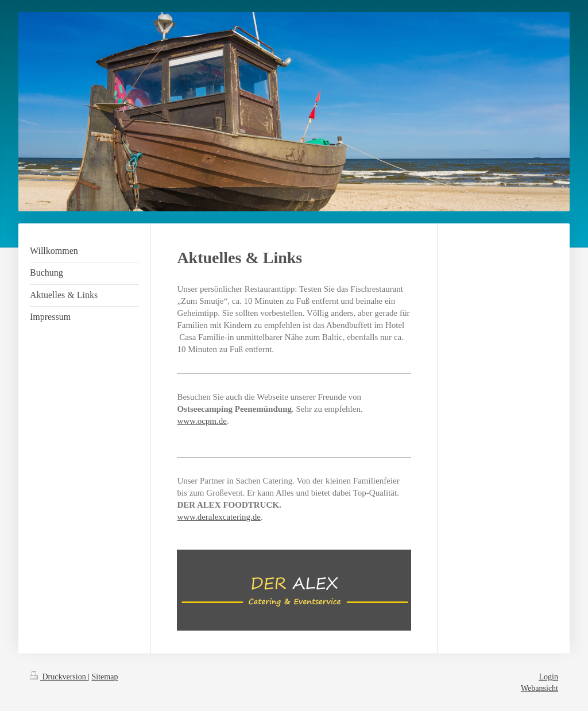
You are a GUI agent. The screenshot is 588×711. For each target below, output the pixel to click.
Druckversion (59, 677)
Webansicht (539, 688)
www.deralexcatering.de (219, 517)
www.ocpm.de (202, 421)
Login (549, 677)
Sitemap (105, 677)
